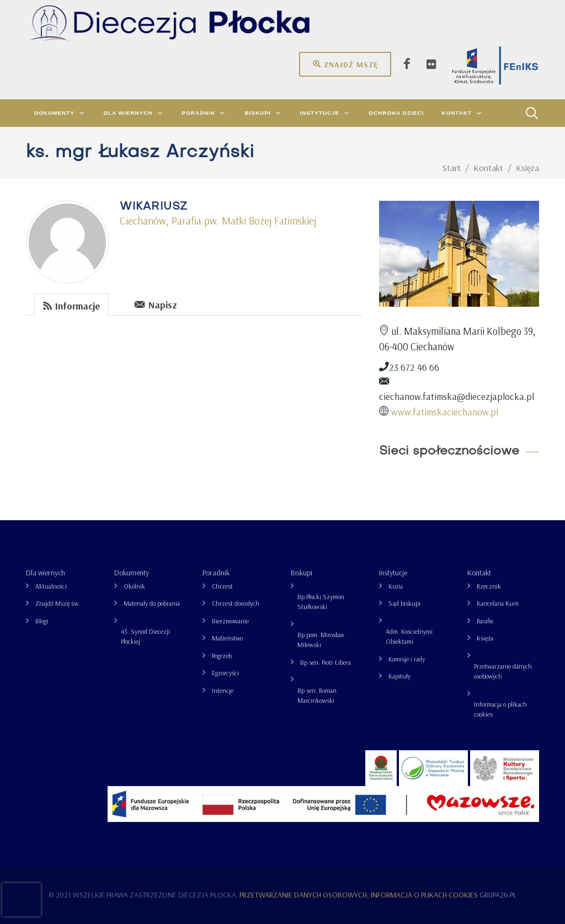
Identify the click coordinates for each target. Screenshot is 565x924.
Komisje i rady (407, 659)
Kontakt (479, 573)
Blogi (42, 621)
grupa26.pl (498, 895)
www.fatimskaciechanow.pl (445, 412)
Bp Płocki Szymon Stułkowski (321, 602)
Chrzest (222, 586)
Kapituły (399, 676)
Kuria (396, 586)
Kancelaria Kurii (498, 603)
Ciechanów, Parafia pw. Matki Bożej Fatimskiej (218, 221)
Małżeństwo (227, 638)
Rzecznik (489, 586)
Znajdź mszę (345, 64)
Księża (485, 638)
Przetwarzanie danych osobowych (503, 671)
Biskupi (302, 573)
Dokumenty (132, 573)
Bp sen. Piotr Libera (326, 662)
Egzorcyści (225, 673)
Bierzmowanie (230, 621)
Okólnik (134, 586)
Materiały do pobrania (152, 603)
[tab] (72, 304)
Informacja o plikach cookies (500, 709)
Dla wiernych (46, 573)
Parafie (485, 621)
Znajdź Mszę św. (58, 603)
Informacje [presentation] (71, 305)
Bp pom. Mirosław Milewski (321, 640)
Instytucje (393, 573)
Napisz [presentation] (156, 304)
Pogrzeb (222, 656)
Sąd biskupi (404, 603)
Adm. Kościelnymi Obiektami (409, 636)
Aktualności (51, 586)
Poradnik (216, 573)
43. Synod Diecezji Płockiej (145, 636)
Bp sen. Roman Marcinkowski (317, 695)
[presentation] (118, 304)
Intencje (223, 690)
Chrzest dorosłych (236, 603)
